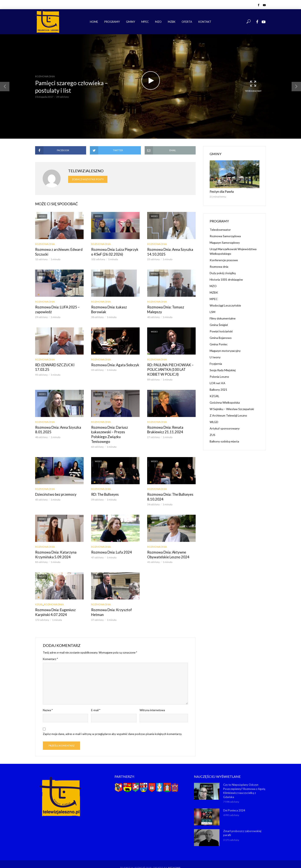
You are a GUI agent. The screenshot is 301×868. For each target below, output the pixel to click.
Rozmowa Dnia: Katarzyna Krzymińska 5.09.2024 (54, 547)
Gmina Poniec (219, 344)
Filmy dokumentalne (223, 318)
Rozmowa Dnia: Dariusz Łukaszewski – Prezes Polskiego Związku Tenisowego (114, 430)
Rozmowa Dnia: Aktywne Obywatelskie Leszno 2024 (167, 547)
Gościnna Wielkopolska (225, 402)
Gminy (131, 22)
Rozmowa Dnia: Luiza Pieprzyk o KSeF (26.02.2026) (115, 252)
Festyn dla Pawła (221, 191)
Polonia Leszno (219, 376)
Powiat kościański (221, 331)
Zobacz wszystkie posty (88, 179)
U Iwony (215, 357)
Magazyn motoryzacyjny (225, 350)
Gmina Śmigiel (219, 324)
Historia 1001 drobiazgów (226, 279)
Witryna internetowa (152, 702)
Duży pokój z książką (223, 273)
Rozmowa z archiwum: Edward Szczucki (57, 252)
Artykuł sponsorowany (225, 428)
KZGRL (39, 596)
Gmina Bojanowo (221, 337)
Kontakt (205, 22)
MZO (158, 22)
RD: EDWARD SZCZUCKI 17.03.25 (54, 366)
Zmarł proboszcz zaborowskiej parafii (242, 824)
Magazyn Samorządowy (225, 242)
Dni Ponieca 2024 (234, 801)
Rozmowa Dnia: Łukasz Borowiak (115, 307)
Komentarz (50, 651)
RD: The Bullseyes (104, 487)
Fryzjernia (216, 363)
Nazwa (48, 702)
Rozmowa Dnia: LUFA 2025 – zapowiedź (56, 309)
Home (94, 22)
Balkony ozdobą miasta (224, 441)
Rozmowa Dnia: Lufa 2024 (110, 545)
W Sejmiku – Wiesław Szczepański (232, 409)
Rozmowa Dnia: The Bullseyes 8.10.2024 (169, 490)
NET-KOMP (174, 859)
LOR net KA (217, 383)
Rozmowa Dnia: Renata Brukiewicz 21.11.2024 (164, 428)
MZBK (172, 22)
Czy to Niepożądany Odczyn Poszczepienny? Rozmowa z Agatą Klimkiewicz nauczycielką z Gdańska (244, 782)
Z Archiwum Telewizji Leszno (228, 415)
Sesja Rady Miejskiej (223, 370)
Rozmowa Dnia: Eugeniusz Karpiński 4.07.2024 (54, 604)
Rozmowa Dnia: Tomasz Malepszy (164, 309)
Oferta (187, 22)
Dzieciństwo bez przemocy (55, 487)
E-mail (96, 702)
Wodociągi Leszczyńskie (225, 305)
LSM (212, 311)
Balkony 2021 (218, 389)
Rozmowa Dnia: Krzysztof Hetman (110, 604)
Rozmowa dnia (45, 76)
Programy (112, 22)
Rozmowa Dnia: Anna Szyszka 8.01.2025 (57, 428)
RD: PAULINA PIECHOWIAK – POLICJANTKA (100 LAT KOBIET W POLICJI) (170, 368)
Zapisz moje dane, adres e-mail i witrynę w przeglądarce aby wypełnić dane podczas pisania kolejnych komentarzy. (112, 726)
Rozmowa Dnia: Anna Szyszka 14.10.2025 (169, 252)
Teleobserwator (220, 229)
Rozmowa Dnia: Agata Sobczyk (114, 364)
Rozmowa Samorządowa (225, 236)
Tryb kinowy (253, 86)
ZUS (212, 434)
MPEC (145, 22)
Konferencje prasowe (224, 260)
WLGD (214, 421)
